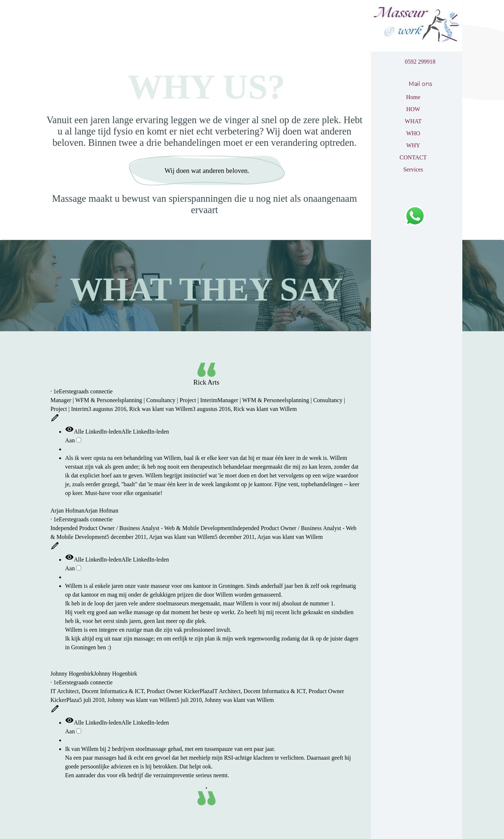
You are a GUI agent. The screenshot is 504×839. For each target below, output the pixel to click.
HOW (413, 109)
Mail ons (420, 84)
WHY (413, 145)
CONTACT (413, 157)
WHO (413, 133)
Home (413, 97)
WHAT (413, 121)
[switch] (79, 440)
